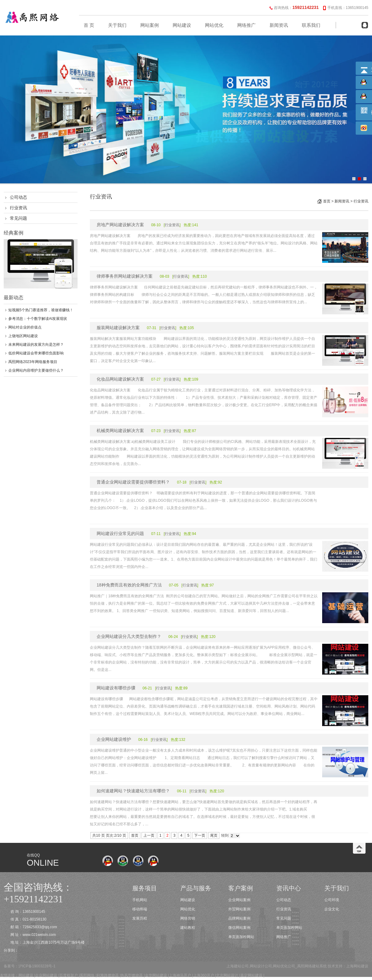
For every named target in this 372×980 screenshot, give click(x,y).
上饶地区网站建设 (23, 336)
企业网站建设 (46, 975)
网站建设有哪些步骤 (116, 688)
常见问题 (18, 218)
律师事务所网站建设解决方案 (125, 276)
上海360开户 (204, 975)
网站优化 (214, 25)
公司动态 (18, 197)
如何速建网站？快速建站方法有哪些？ (133, 791)
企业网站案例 (239, 900)
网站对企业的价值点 (25, 327)
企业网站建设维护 (114, 739)
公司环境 (332, 900)
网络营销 (188, 918)
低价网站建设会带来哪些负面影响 (36, 353)
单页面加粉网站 (241, 937)
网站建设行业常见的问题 (120, 533)
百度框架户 (69, 975)
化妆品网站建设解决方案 (120, 379)
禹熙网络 (87, 975)
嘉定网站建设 (251, 975)
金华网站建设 (156, 975)
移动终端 (140, 909)
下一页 (200, 835)
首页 (327, 201)
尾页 (214, 835)
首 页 (89, 25)
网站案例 (150, 25)
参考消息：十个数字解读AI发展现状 (38, 319)
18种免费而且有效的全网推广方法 (129, 585)
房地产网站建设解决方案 (120, 225)
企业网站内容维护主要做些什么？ (36, 370)
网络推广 (246, 25)
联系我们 (311, 25)
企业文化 (332, 909)
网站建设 (182, 25)
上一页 (149, 835)
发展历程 (140, 918)
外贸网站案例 (239, 909)
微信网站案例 (239, 928)
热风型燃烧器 (132, 975)
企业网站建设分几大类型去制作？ (129, 636)
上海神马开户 (180, 975)
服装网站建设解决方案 (118, 328)
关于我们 (117, 25)
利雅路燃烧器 (108, 975)
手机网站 (140, 900)
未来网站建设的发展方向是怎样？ (36, 345)
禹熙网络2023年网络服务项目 (33, 362)
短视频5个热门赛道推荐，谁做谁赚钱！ (41, 310)
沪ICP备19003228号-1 (37, 966)
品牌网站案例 (239, 918)
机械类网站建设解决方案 (120, 431)
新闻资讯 (279, 25)
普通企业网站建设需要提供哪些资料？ (133, 482)
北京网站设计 (227, 975)
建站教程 (188, 928)
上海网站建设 (357, 966)
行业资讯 (18, 208)
